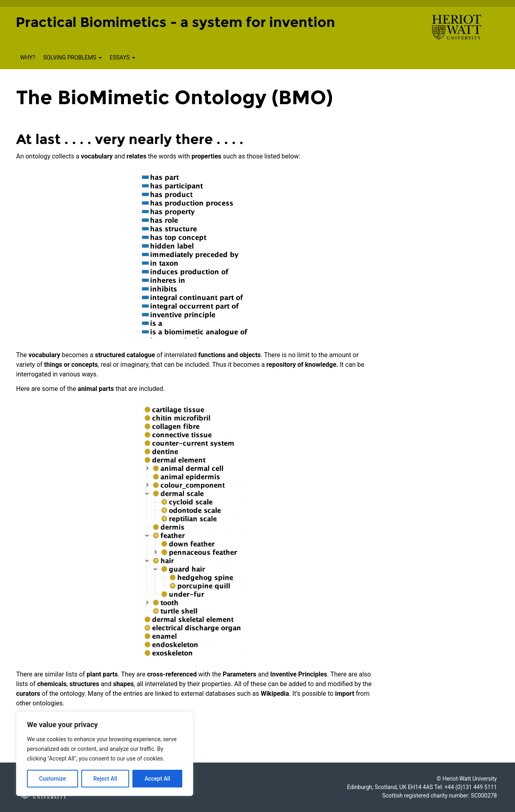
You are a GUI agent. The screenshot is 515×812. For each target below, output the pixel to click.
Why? (28, 58)
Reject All (105, 779)
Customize (53, 779)
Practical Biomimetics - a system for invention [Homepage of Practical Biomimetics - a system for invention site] (175, 22)
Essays (123, 58)
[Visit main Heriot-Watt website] (457, 27)
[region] (105, 754)
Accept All (157, 779)
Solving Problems (72, 58)
